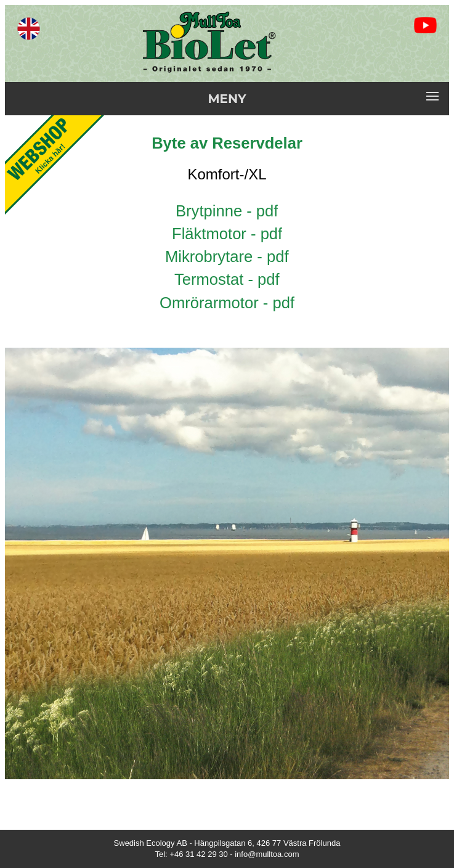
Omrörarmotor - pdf (227, 303)
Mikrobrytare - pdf (227, 256)
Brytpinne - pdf (227, 211)
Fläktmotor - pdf (227, 234)
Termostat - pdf (227, 279)
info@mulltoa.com (267, 854)
